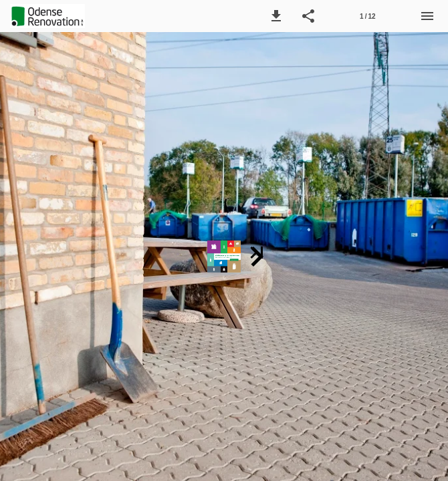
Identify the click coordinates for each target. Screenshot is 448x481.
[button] (276, 16)
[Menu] (427, 16)
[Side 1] (368, 16)
